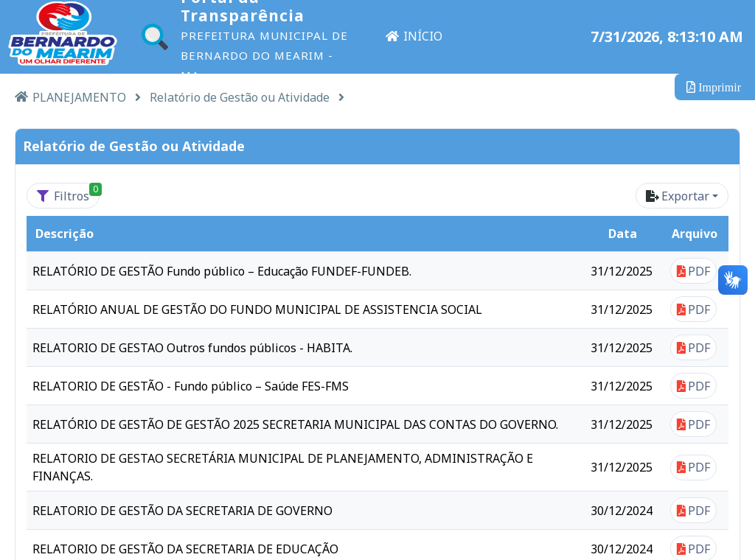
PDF (693, 271)
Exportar (678, 196)
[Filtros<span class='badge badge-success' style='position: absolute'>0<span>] (63, 196)
